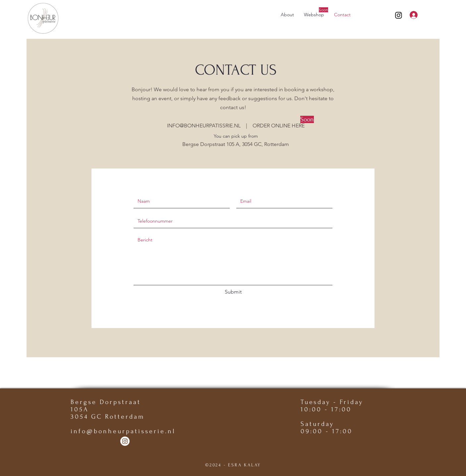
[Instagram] (399, 15)
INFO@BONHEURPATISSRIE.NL (204, 126)
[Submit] (233, 292)
